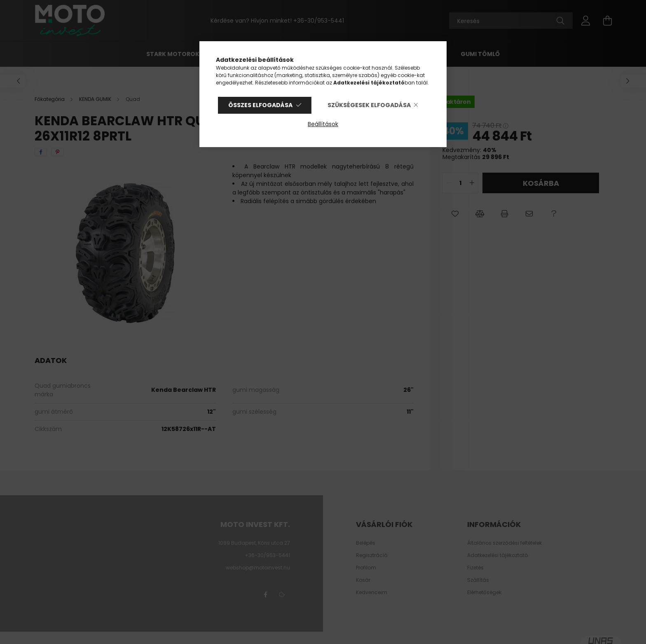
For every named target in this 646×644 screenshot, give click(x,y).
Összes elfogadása (260, 105)
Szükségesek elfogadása (369, 105)
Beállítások (323, 124)
